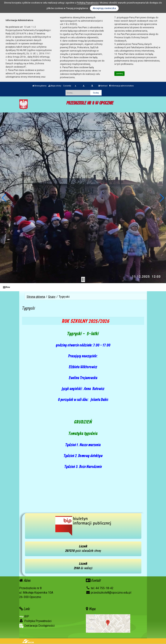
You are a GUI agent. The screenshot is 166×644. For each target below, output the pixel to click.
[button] (4, 198)
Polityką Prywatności (88, 3)
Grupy (52, 297)
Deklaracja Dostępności (37, 626)
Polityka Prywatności (35, 621)
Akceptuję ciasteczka (104, 8)
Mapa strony (55, 86)
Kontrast (103, 86)
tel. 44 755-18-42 (100, 588)
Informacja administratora (121, 86)
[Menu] (83, 287)
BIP (24, 616)
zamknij (120, 74)
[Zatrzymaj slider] (83, 279)
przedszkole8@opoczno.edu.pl (109, 593)
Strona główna (39, 86)
